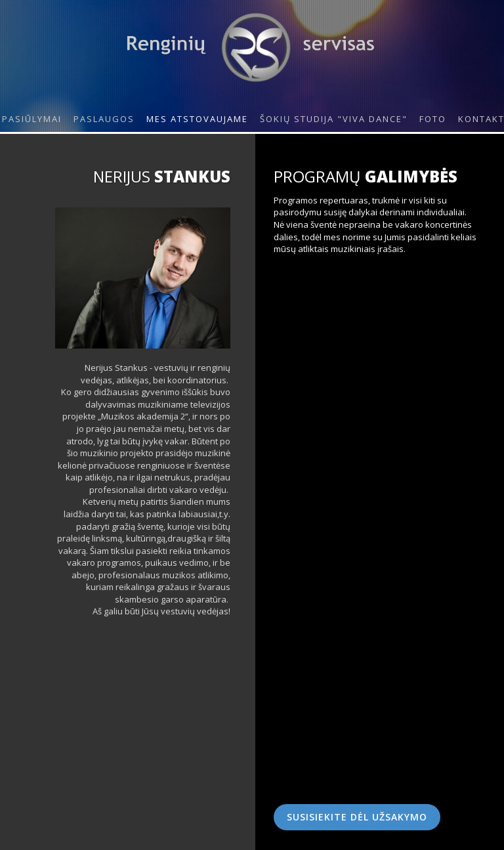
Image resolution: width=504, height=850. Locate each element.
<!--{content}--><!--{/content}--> (380, 322)
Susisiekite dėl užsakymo (357, 817)
